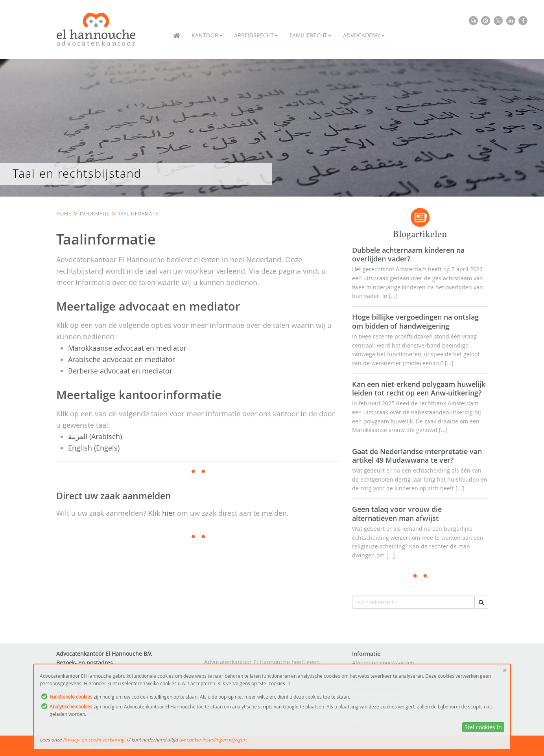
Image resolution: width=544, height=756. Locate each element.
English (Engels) (94, 448)
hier (169, 513)
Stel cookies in (483, 727)
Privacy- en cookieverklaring (94, 739)
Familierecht (310, 35)
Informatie (95, 213)
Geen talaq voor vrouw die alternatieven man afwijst (397, 513)
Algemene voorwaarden (383, 663)
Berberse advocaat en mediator (120, 371)
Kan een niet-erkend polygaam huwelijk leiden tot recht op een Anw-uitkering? (419, 388)
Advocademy (364, 35)
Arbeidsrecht (256, 35)
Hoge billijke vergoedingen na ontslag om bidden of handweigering (415, 321)
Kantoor (207, 35)
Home (64, 213)
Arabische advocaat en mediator (122, 359)
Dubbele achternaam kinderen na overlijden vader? (408, 254)
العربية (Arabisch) (95, 436)
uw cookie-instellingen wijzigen (213, 739)
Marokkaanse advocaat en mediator (127, 348)
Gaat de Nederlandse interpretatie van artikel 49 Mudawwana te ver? (417, 456)
